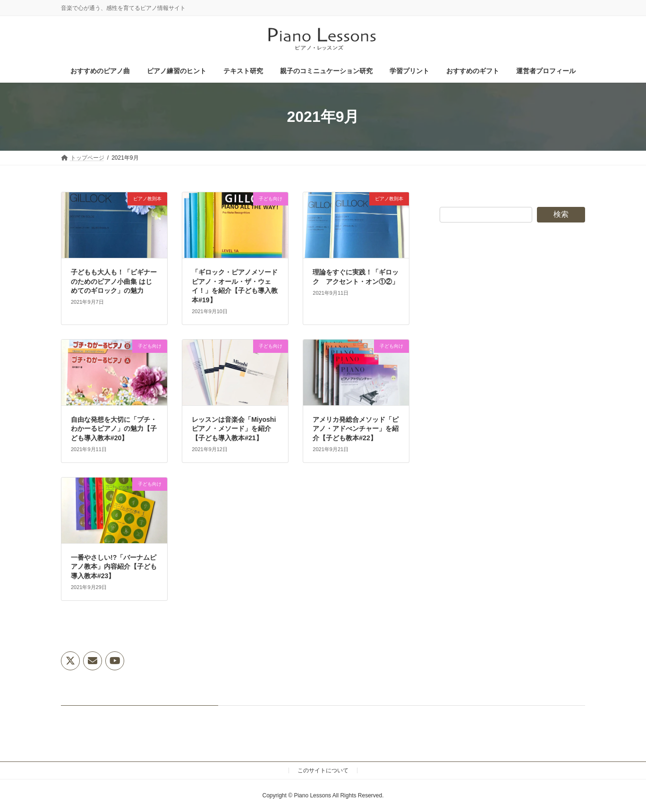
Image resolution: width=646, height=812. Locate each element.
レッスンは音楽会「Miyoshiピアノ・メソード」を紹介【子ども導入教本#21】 (234, 429)
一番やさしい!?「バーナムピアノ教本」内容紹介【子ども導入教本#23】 (114, 567)
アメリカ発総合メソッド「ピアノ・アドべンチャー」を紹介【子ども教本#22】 (356, 429)
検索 (561, 214)
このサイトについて (323, 770)
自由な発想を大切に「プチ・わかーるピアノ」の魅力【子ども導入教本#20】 (114, 429)
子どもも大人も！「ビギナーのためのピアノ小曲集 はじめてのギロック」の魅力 (114, 281)
